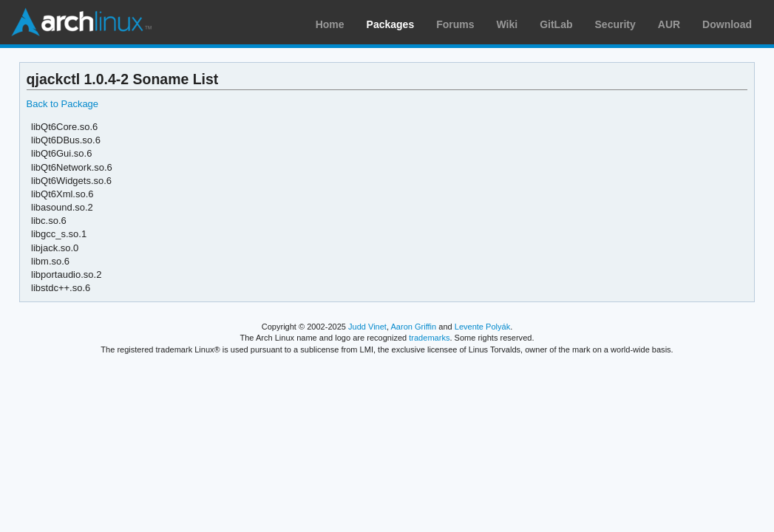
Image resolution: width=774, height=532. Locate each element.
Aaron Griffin (413, 327)
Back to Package (62, 104)
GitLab (556, 24)
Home (330, 24)
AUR (669, 24)
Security (615, 24)
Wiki (507, 24)
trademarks (429, 338)
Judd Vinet (367, 327)
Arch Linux (81, 22)
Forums (455, 24)
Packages (391, 24)
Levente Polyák (482, 327)
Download (727, 24)
